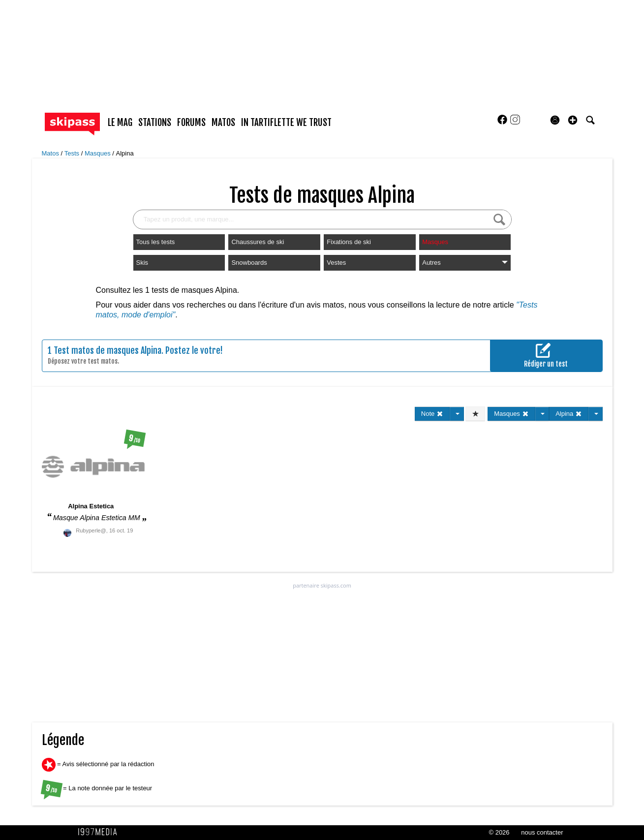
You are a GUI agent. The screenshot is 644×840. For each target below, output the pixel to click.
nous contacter (542, 832)
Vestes (336, 263)
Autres (465, 263)
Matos (51, 153)
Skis (142, 263)
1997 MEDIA (100, 832)
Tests (73, 153)
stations (155, 123)
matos (223, 123)
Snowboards (249, 263)
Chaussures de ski (258, 242)
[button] (573, 120)
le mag (120, 123)
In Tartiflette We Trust (286, 123)
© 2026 (499, 832)
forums (191, 123)
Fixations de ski (349, 242)
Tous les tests (156, 242)
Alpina (125, 153)
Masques (98, 153)
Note (432, 414)
